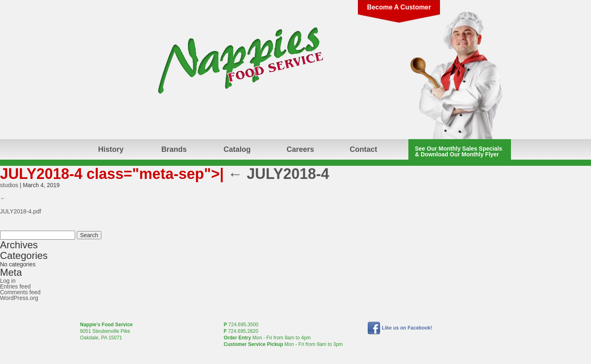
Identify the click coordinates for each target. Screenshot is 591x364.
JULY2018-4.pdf (21, 211)
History (111, 149)
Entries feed (15, 286)
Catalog (237, 149)
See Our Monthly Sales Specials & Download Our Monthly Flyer (458, 151)
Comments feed (20, 292)
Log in (8, 281)
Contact (363, 149)
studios (9, 185)
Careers (300, 149)
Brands (174, 149)
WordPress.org (19, 298)
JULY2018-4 (278, 174)
